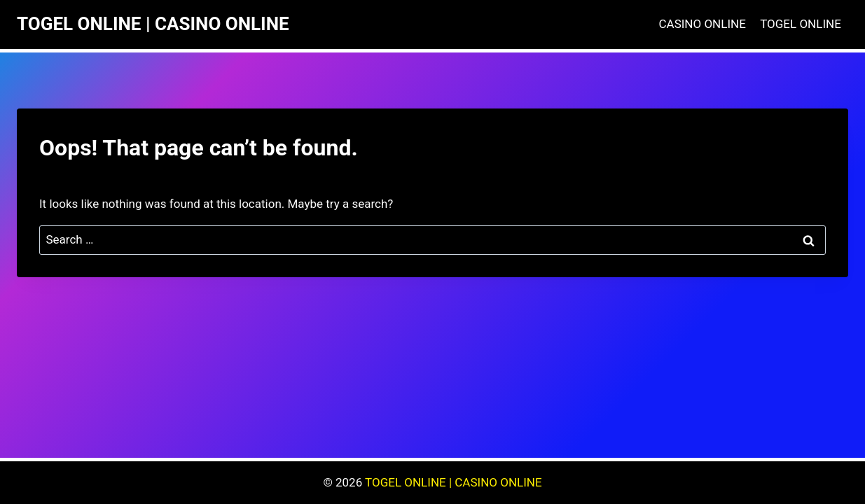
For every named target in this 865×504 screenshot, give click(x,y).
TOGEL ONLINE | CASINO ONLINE (454, 482)
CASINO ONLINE (703, 24)
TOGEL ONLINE (801, 24)
